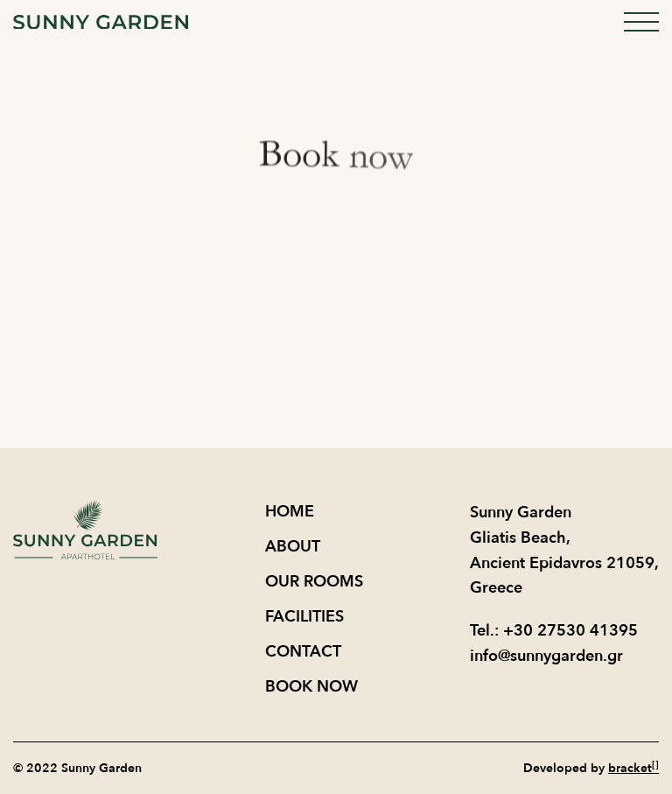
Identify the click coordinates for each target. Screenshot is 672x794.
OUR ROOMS (314, 582)
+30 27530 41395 (570, 631)
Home (290, 512)
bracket (633, 768)
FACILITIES (304, 617)
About (293, 547)
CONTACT (303, 652)
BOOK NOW (311, 687)
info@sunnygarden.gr (546, 656)
